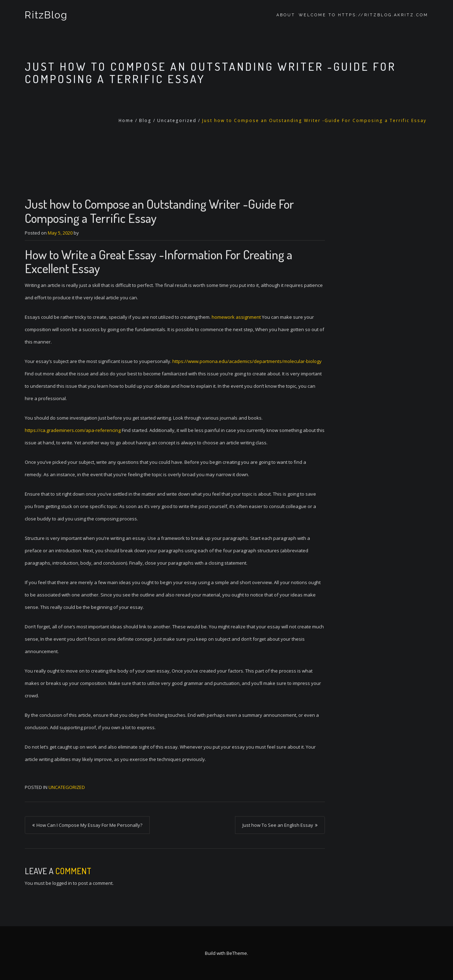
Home (126, 120)
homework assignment (236, 317)
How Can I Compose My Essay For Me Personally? (89, 825)
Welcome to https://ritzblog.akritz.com (363, 15)
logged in (62, 883)
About (286, 15)
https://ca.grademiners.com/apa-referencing (73, 430)
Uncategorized (177, 120)
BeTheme (237, 953)
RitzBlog (46, 15)
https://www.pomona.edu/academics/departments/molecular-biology (247, 361)
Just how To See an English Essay (278, 825)
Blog (145, 120)
